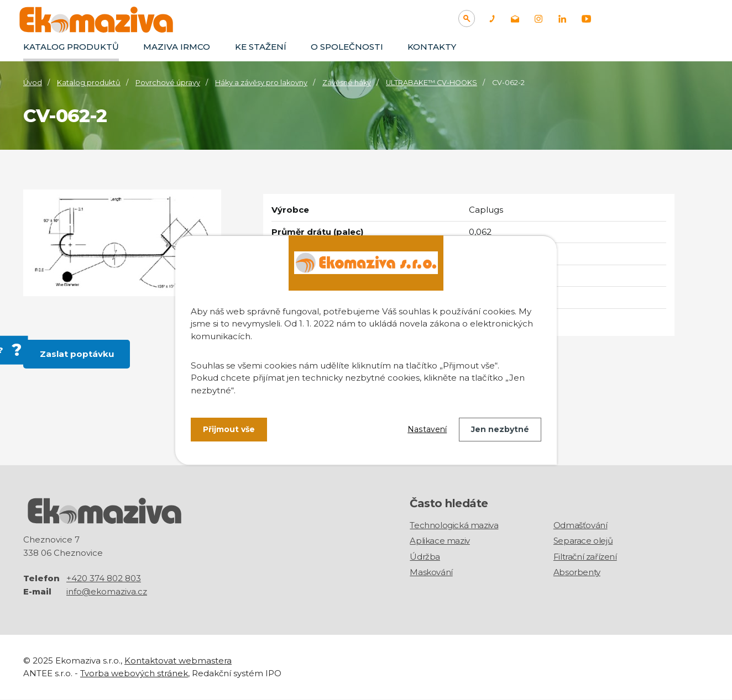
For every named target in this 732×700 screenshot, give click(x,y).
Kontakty (432, 47)
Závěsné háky (347, 83)
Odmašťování (581, 525)
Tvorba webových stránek (134, 673)
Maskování (431, 572)
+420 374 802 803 (104, 579)
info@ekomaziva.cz (107, 592)
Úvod (33, 83)
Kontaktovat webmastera (178, 661)
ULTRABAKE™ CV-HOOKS (432, 83)
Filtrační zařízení (585, 557)
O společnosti (347, 47)
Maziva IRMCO (177, 47)
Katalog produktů (71, 47)
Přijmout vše (229, 429)
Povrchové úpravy (168, 83)
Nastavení (427, 429)
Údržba (425, 557)
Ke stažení (261, 47)
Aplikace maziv (440, 541)
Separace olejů (583, 541)
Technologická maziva (454, 525)
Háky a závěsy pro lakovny (261, 83)
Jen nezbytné (500, 429)
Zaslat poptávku (77, 354)
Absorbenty (577, 572)
